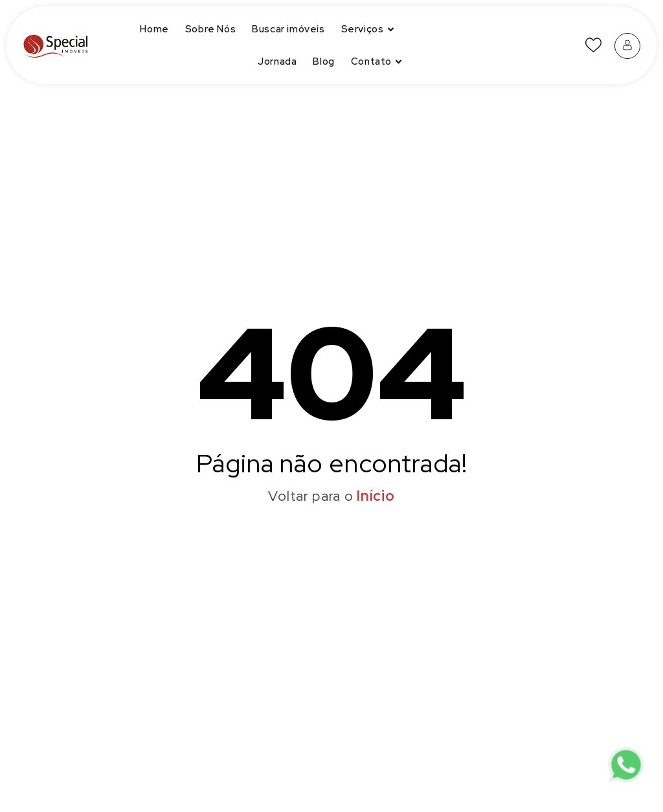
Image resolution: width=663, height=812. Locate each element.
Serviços (369, 29)
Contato (378, 62)
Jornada (277, 61)
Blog (323, 61)
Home (154, 29)
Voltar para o (331, 496)
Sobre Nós (210, 29)
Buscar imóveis (288, 29)
